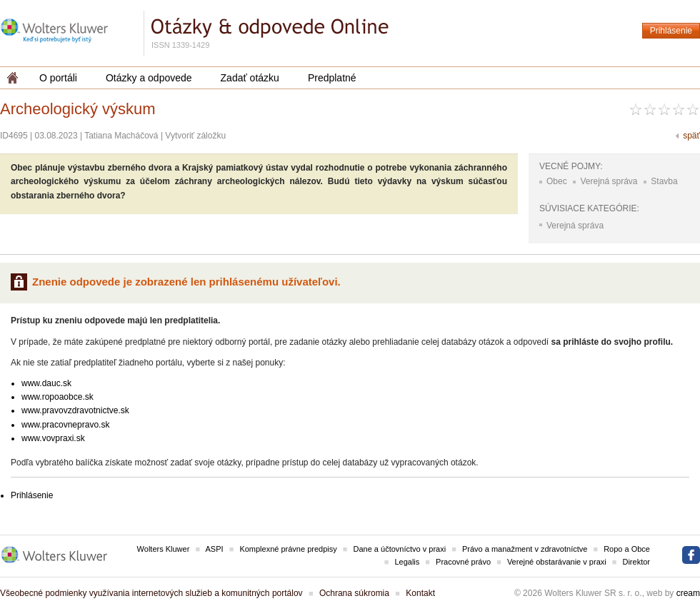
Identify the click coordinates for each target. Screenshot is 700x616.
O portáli (58, 78)
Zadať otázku (250, 78)
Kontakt (420, 593)
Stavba (664, 181)
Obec (557, 181)
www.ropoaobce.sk (57, 397)
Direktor (636, 562)
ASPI (215, 549)
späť (691, 136)
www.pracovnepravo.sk (65, 425)
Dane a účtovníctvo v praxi (400, 549)
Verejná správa (609, 181)
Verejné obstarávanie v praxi (557, 562)
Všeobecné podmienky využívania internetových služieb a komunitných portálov (151, 593)
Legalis (407, 562)
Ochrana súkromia (354, 593)
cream (688, 593)
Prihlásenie (671, 31)
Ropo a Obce (627, 549)
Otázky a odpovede (149, 78)
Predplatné (332, 78)
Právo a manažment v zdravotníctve (525, 549)
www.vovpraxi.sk (53, 438)
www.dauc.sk (46, 383)
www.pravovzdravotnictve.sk (75, 410)
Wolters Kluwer (164, 549)
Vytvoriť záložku (195, 136)
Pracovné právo (463, 562)
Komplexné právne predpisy (288, 549)
